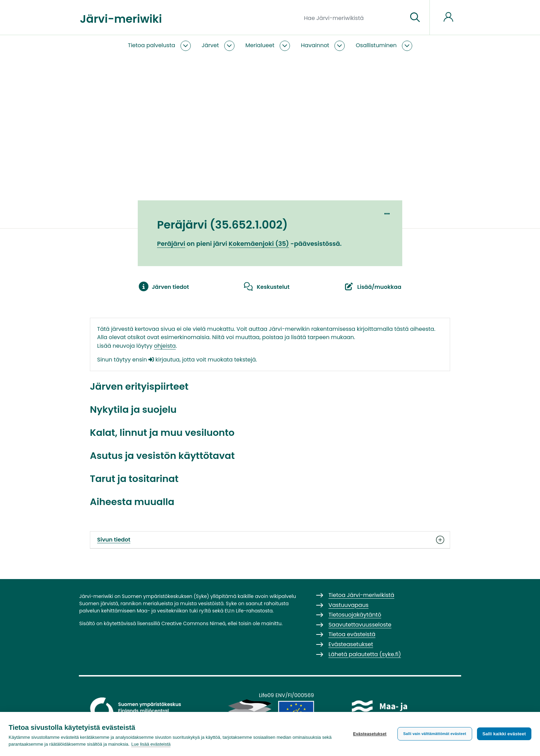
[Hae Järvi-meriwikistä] (353, 18)
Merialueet (260, 45)
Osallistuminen (376, 45)
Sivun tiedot (270, 540)
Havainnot (315, 45)
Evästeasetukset (370, 734)
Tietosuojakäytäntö (355, 615)
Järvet (210, 45)
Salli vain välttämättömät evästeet (435, 734)
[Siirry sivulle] (415, 18)
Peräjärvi (171, 244)
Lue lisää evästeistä (151, 744)
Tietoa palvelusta (151, 45)
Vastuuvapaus (349, 605)
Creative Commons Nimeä (193, 623)
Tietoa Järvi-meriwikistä (361, 595)
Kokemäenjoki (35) (259, 244)
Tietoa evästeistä (352, 634)
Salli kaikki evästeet (504, 734)
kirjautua (164, 360)
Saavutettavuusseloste (360, 625)
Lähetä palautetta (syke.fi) (365, 654)
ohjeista (165, 346)
